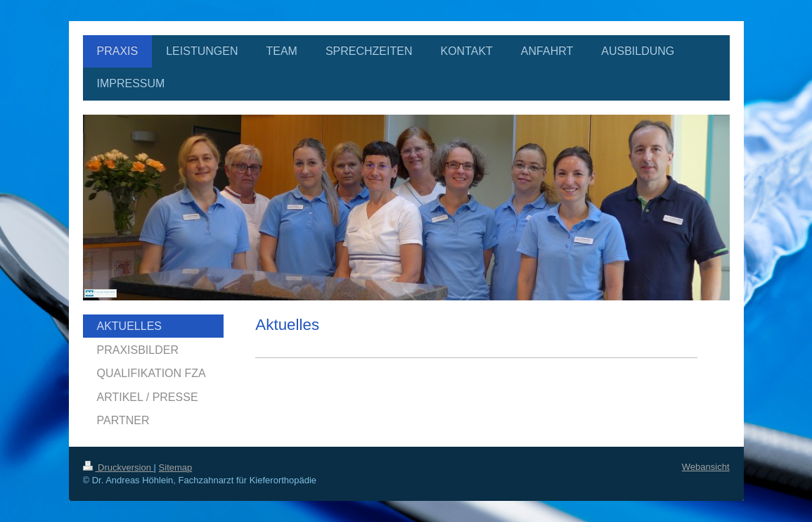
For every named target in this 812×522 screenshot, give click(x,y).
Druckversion (118, 467)
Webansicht (706, 467)
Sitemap (176, 467)
